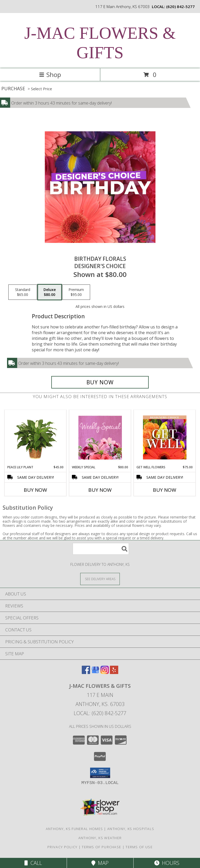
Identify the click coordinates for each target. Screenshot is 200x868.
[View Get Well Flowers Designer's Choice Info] (165, 437)
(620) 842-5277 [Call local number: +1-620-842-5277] (180, 7)
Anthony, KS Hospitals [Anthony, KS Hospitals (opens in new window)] (131, 829)
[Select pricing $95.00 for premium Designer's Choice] (76, 292)
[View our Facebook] (86, 672)
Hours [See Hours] (167, 863)
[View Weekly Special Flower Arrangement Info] (100, 438)
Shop (50, 75)
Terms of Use (139, 847)
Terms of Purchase (101, 847)
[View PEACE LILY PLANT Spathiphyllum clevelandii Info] (36, 438)
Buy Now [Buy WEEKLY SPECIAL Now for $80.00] (100, 490)
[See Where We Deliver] (100, 579)
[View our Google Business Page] (95, 672)
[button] (100, 773)
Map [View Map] (100, 863)
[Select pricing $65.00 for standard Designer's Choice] (23, 292)
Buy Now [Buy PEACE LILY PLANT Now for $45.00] (35, 490)
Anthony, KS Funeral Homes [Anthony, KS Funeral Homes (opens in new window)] (74, 829)
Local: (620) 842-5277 (100, 713)
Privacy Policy (62, 847)
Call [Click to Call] (33, 863)
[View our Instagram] (105, 672)
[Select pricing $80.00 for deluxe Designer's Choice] (50, 292)
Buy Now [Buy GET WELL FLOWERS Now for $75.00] (165, 490)
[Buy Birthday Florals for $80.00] (100, 382)
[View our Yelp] (114, 672)
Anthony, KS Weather (100, 838)
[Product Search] (101, 549)
